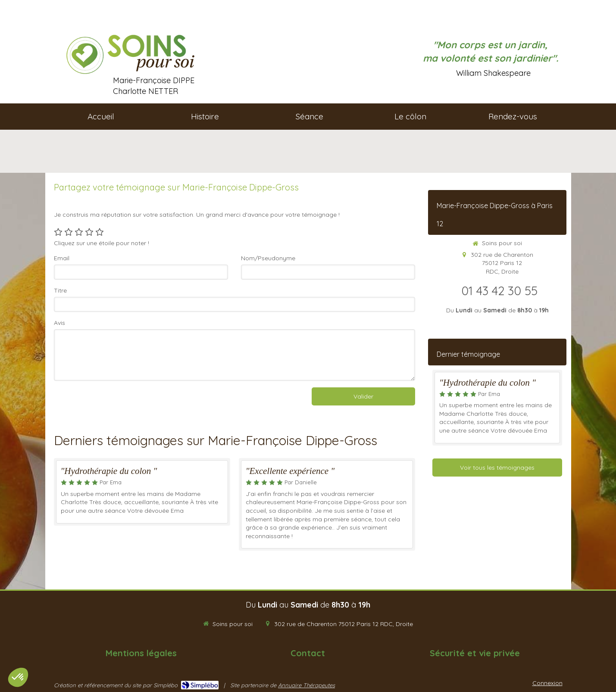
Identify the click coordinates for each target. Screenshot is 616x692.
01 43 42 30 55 (499, 291)
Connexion (547, 683)
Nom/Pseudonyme (268, 258)
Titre (60, 290)
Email (62, 258)
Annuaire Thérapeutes (306, 685)
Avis (59, 323)
